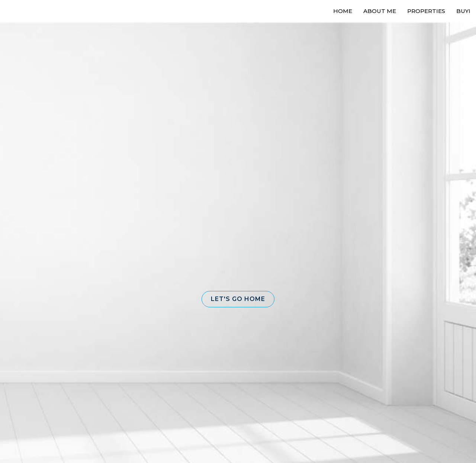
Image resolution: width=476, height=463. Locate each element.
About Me (380, 11)
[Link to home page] (34, 11)
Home (343, 11)
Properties (426, 11)
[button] (238, 299)
